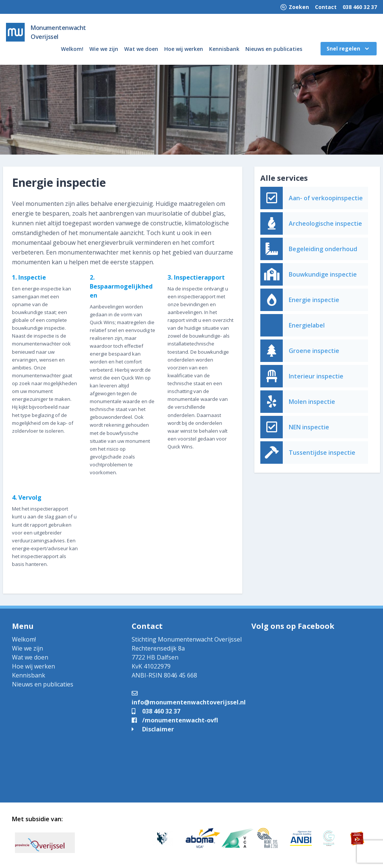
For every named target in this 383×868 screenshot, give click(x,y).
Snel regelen (349, 49)
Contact (326, 7)
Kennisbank (224, 49)
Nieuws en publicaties (274, 49)
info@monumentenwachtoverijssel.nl (189, 698)
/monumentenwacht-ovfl (175, 720)
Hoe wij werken (184, 49)
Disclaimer (153, 729)
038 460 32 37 (360, 7)
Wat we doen (141, 49)
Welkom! (72, 49)
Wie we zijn (104, 49)
